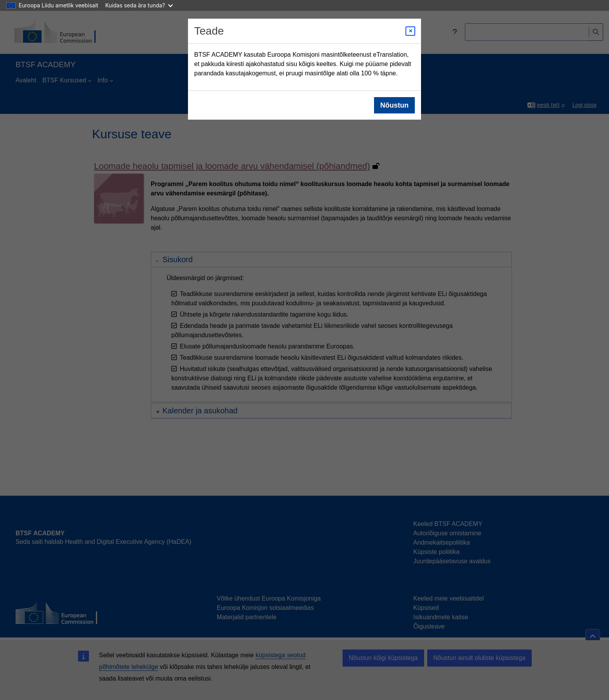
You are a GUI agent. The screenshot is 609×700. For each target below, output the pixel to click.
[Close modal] (410, 31)
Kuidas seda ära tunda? (139, 5)
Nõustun (394, 105)
